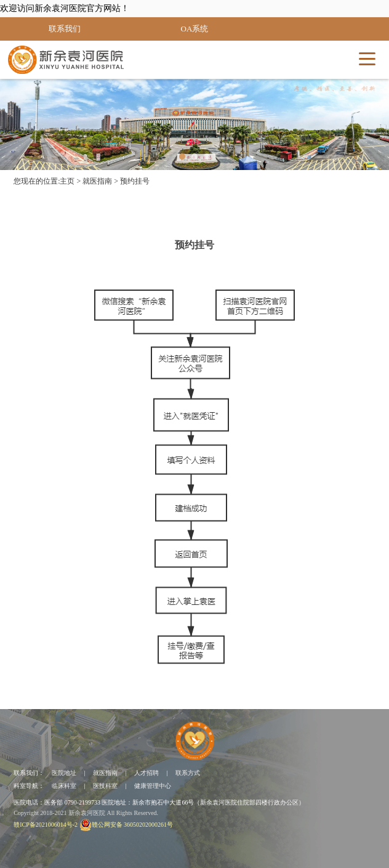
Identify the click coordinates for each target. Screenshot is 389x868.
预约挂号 (135, 181)
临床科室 (64, 786)
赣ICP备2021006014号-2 (46, 825)
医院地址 (64, 773)
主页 (67, 181)
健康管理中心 (153, 786)
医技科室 (105, 786)
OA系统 (195, 29)
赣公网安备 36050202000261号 (126, 825)
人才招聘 (146, 773)
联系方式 (188, 773)
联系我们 (65, 29)
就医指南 (97, 181)
